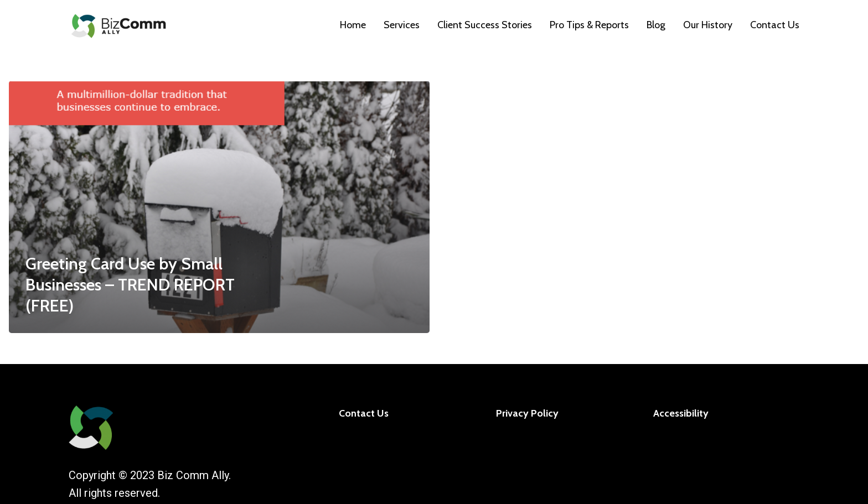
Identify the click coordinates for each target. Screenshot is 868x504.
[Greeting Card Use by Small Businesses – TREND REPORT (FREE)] (219, 207)
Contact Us (364, 413)
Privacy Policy (527, 413)
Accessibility (681, 413)
